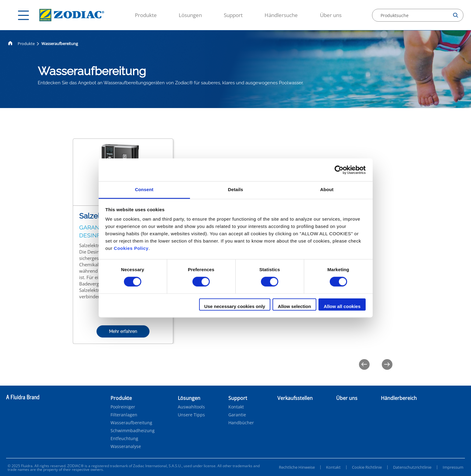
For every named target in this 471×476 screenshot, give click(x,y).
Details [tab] (236, 189)
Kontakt (236, 407)
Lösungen (190, 15)
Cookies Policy (131, 248)
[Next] (387, 364)
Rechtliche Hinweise (297, 467)
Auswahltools (191, 407)
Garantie (237, 415)
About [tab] (327, 189)
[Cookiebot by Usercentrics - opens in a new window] (339, 170)
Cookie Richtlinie (367, 467)
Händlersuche (281, 15)
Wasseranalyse (126, 446)
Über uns (331, 15)
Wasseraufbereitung (131, 423)
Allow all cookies (342, 306)
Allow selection (294, 306)
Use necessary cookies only (235, 306)
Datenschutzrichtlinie (412, 467)
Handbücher (241, 423)
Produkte (146, 15)
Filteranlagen (124, 415)
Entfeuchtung (124, 439)
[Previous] (364, 364)
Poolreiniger (123, 407)
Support (233, 15)
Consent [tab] (144, 189)
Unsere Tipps (191, 415)
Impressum (453, 467)
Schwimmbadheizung (133, 431)
